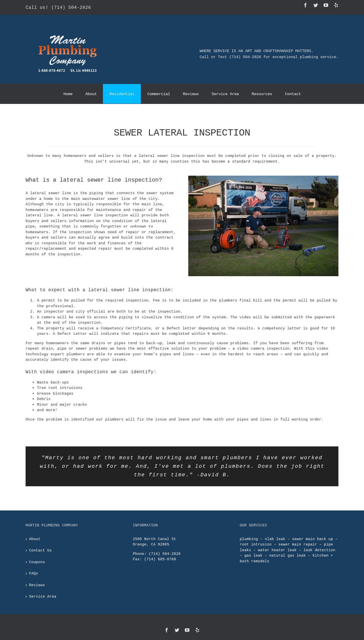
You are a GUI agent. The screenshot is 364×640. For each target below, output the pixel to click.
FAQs (34, 565)
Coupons (37, 553)
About (35, 530)
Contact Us (40, 542)
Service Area (43, 588)
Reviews (37, 577)
